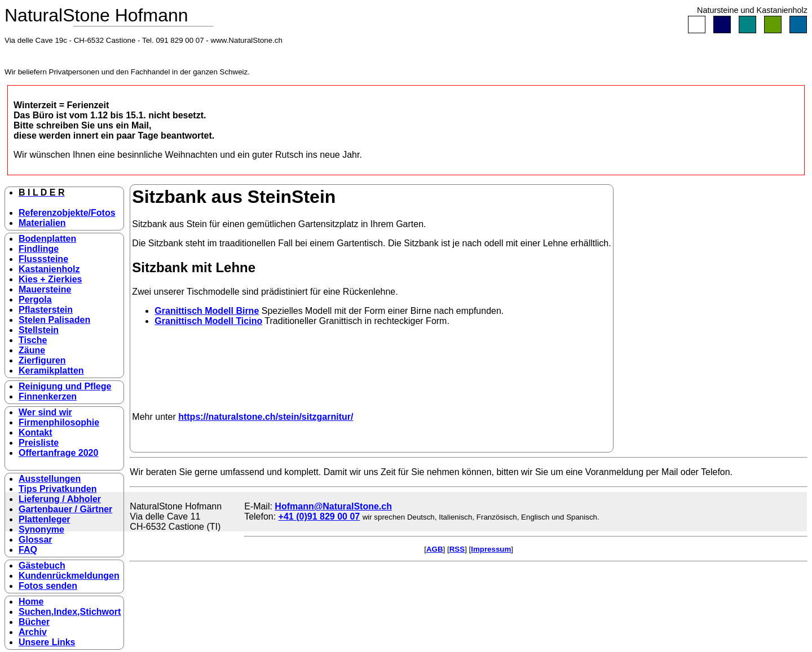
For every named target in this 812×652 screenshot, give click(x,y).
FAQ (28, 550)
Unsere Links (47, 642)
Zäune (32, 350)
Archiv (33, 632)
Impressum (491, 549)
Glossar (36, 540)
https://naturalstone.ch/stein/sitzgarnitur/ (266, 417)
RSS (457, 549)
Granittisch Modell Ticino (208, 321)
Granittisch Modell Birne (207, 311)
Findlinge (39, 249)
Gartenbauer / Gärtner (65, 509)
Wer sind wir (45, 412)
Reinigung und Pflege (65, 386)
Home (31, 602)
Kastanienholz (49, 269)
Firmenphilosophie (59, 422)
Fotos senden (48, 586)
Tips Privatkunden (58, 489)
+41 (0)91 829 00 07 (319, 516)
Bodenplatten (47, 239)
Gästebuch (42, 565)
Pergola (35, 300)
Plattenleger (45, 519)
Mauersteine (45, 289)
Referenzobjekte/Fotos (67, 213)
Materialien (42, 223)
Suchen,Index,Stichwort (70, 612)
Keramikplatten (51, 371)
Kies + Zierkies (50, 279)
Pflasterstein (46, 310)
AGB (435, 549)
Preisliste (39, 443)
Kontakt (36, 433)
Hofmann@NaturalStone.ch (333, 506)
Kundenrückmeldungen (69, 576)
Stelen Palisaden (54, 320)
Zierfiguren (42, 360)
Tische (33, 340)
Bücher (34, 622)
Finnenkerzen (48, 396)
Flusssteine (43, 259)
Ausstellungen (50, 479)
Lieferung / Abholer (60, 499)
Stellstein (39, 330)
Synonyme (41, 529)
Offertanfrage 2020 (58, 453)
